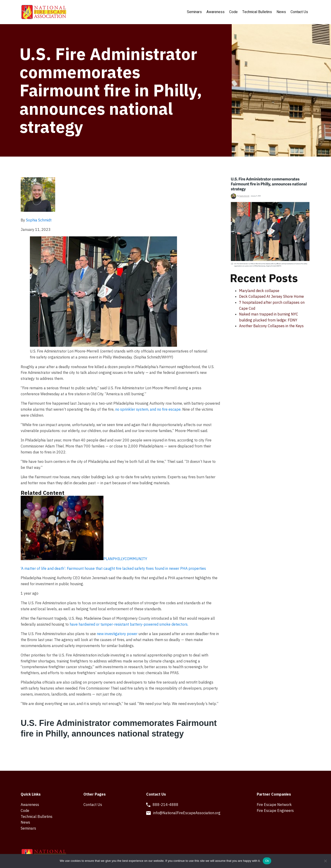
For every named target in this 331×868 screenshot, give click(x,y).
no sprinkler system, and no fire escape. (148, 409)
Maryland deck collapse (259, 291)
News (281, 12)
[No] (325, 861)
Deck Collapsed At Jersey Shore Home (271, 296)
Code (233, 12)
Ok (267, 861)
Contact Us (299, 12)
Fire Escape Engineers (275, 811)
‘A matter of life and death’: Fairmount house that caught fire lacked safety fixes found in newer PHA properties (113, 568)
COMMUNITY (136, 559)
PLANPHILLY (114, 559)
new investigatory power (117, 634)
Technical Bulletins (257, 12)
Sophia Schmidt (39, 220)
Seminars (194, 12)
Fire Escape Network (274, 805)
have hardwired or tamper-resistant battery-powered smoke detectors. (129, 624)
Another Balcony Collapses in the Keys (271, 326)
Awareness (215, 12)
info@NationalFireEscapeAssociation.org (187, 813)
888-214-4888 (165, 805)
